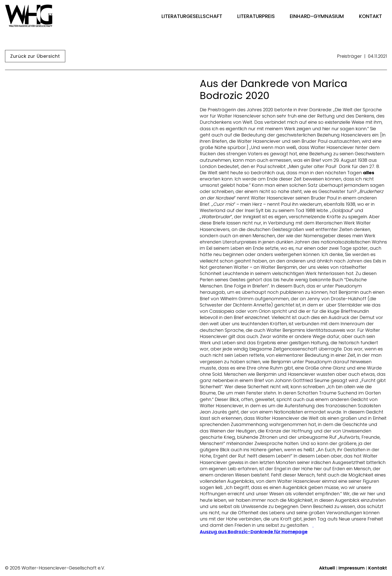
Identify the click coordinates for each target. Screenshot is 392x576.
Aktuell (327, 568)
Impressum (352, 568)
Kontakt (370, 16)
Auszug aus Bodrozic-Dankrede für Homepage (254, 532)
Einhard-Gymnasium (317, 16)
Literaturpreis (256, 16)
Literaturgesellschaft (192, 16)
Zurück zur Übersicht (35, 56)
